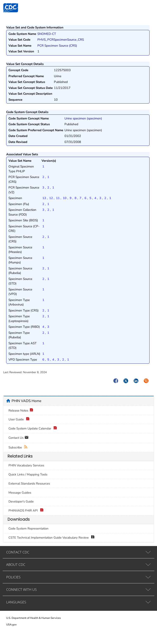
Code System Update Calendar (33, 429)
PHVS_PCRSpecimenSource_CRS (61, 40)
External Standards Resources (29, 484)
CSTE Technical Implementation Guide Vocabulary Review (52, 538)
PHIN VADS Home (26, 401)
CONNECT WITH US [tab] (21, 589)
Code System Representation (29, 528)
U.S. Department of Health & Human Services (33, 618)
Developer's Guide (21, 501)
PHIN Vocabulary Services (26, 465)
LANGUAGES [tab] (16, 602)
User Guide (19, 419)
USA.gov (11, 625)
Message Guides (20, 493)
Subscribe (18, 448)
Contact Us (18, 438)
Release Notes (21, 411)
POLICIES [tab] (13, 577)
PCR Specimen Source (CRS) (57, 46)
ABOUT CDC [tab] (16, 564)
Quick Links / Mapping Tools (28, 474)
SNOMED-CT (47, 34)
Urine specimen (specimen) (83, 118)
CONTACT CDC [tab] (18, 552)
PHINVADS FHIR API (26, 511)
